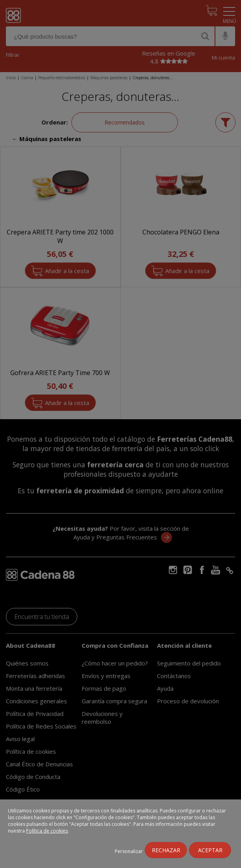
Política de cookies (47, 831)
